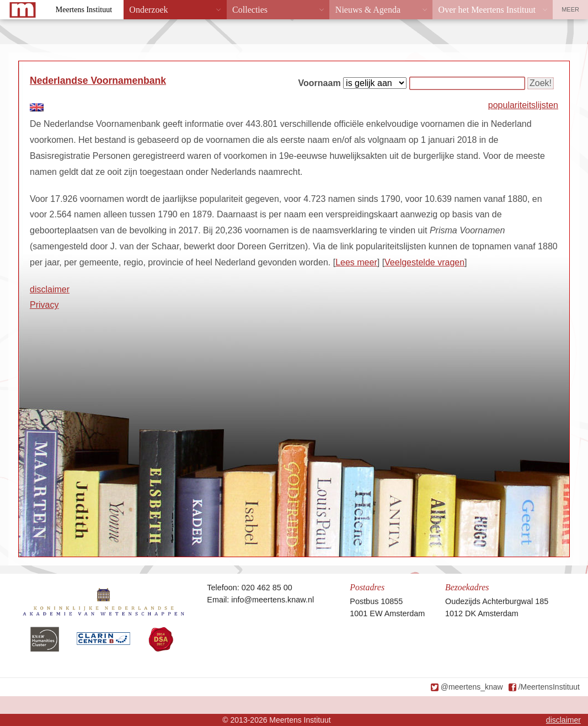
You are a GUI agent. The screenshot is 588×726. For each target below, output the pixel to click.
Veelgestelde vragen (424, 262)
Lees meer (356, 262)
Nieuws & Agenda (368, 10)
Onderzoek (148, 10)
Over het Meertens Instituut (487, 10)
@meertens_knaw (472, 687)
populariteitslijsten (523, 105)
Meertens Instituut (84, 10)
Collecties (250, 10)
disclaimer (50, 289)
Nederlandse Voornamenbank (98, 81)
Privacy (44, 305)
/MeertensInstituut (549, 687)
